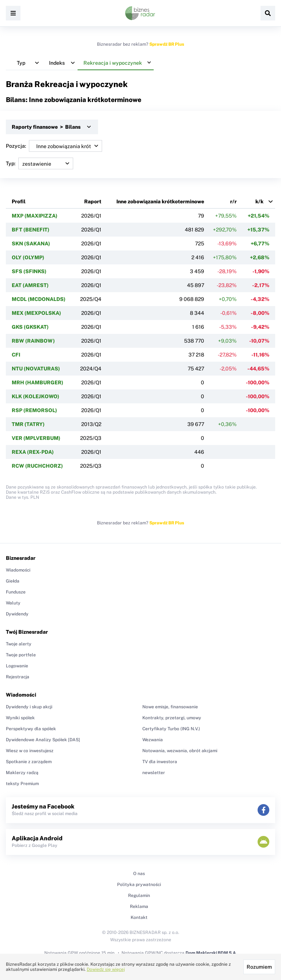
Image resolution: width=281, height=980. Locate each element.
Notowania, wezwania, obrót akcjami (180, 751)
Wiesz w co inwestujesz (30, 751)
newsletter (154, 773)
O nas (139, 874)
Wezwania (153, 740)
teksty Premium (22, 784)
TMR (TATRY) (28, 424)
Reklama (139, 906)
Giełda (13, 581)
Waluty (13, 603)
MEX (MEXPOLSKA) (36, 313)
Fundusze (16, 592)
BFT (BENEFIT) (31, 230)
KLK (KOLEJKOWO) (35, 396)
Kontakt (139, 917)
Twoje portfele (21, 655)
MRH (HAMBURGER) (38, 382)
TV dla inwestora (160, 762)
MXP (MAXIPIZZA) (35, 216)
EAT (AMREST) (30, 285)
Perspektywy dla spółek (31, 729)
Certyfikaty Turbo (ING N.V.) (171, 729)
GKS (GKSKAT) (30, 327)
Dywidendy (17, 614)
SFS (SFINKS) (29, 271)
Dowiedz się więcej (106, 969)
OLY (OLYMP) (28, 257)
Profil (19, 201)
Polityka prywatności (139, 885)
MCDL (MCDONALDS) (39, 299)
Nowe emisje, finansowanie (170, 707)
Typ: (40, 163)
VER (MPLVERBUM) (36, 438)
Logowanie (17, 666)
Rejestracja (18, 677)
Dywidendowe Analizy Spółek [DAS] (43, 740)
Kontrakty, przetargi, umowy (172, 718)
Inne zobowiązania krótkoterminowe (160, 201)
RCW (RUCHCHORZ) (37, 466)
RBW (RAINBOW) (33, 341)
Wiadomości (18, 570)
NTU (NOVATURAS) (36, 369)
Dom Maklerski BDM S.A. (211, 953)
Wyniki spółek (20, 718)
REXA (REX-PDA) (33, 452)
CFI (16, 355)
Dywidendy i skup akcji (29, 707)
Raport (93, 201)
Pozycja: (54, 146)
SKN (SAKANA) (31, 244)
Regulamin (139, 896)
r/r (233, 201)
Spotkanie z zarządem (29, 762)
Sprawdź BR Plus (167, 44)
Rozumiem (259, 967)
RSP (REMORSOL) (34, 410)
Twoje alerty (19, 644)
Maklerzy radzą (22, 773)
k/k (259, 201)
